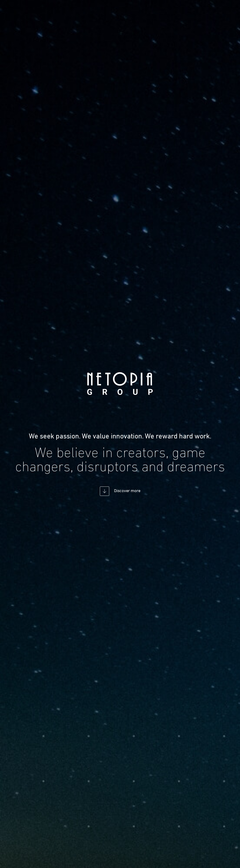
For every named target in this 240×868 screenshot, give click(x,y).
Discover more (127, 491)
